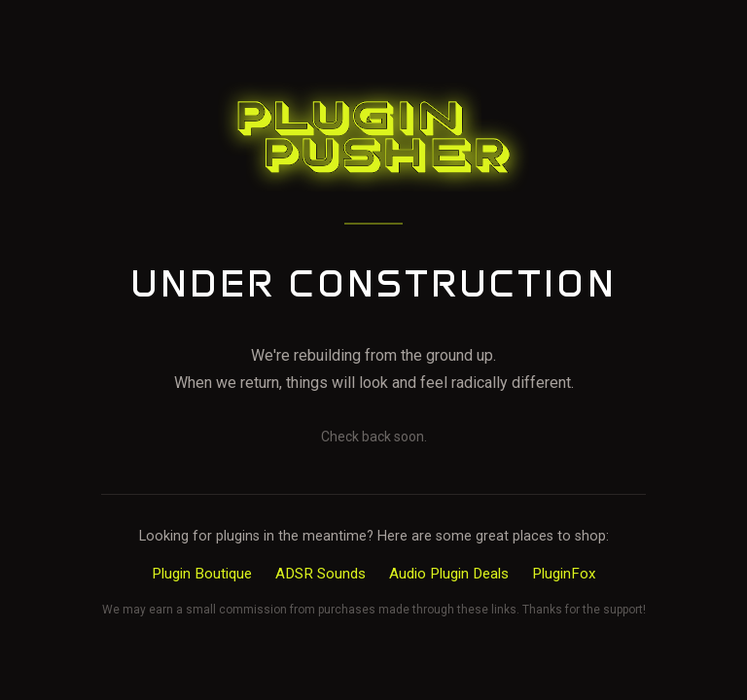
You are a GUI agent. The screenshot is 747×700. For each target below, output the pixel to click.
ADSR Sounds (320, 574)
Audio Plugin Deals (449, 574)
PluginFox (564, 574)
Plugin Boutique (202, 574)
